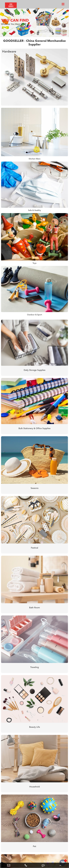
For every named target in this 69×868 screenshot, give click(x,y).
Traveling (34, 667)
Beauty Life (35, 727)
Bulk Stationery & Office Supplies (34, 429)
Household (34, 787)
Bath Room (34, 608)
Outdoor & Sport (35, 315)
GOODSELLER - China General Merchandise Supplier (34, 43)
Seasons (35, 488)
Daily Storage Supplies (35, 370)
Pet (34, 847)
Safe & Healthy (34, 210)
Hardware (9, 52)
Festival (34, 548)
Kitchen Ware (35, 159)
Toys (34, 263)
